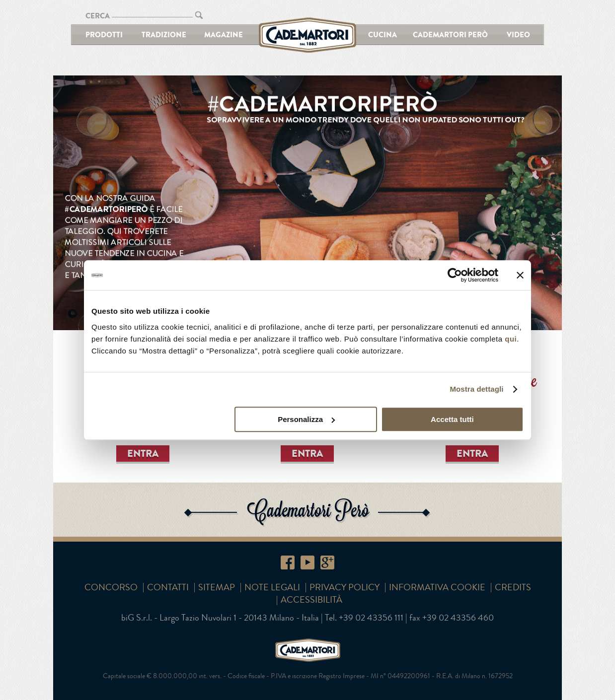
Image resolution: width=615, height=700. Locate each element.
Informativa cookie (437, 587)
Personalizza (306, 419)
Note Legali (272, 587)
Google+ (327, 562)
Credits (513, 587)
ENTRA (143, 453)
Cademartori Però (450, 35)
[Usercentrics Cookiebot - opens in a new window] (455, 275)
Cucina (383, 35)
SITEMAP (217, 587)
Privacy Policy (345, 587)
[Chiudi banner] (520, 275)
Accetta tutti (452, 419)
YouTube (307, 562)
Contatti (168, 587)
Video (518, 35)
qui (511, 339)
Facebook (288, 562)
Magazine (224, 35)
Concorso (111, 587)
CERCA (98, 16)
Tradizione (164, 35)
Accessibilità (311, 600)
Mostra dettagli (476, 389)
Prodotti (104, 35)
